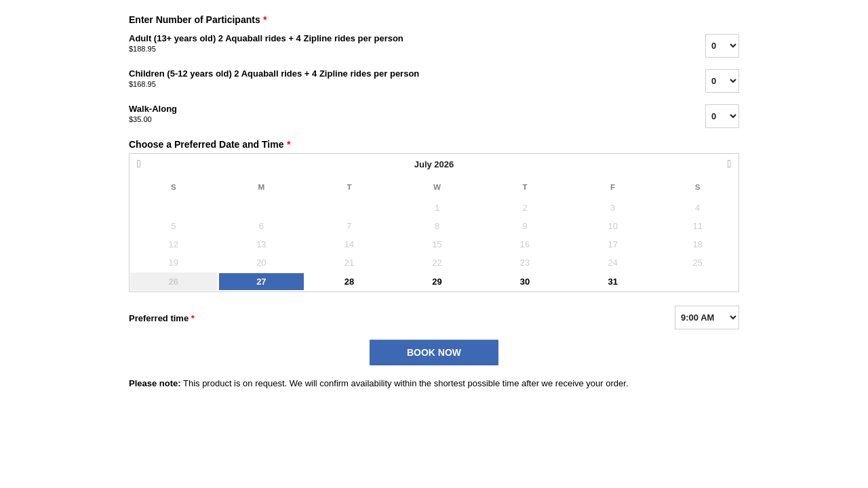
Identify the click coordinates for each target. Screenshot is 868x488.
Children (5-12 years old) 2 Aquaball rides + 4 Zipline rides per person (400, 79)
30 (525, 282)
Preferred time (162, 319)
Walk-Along (400, 115)
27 (261, 282)
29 (437, 282)
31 (612, 282)
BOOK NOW (434, 352)
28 (349, 282)
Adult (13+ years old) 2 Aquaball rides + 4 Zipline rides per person (400, 44)
